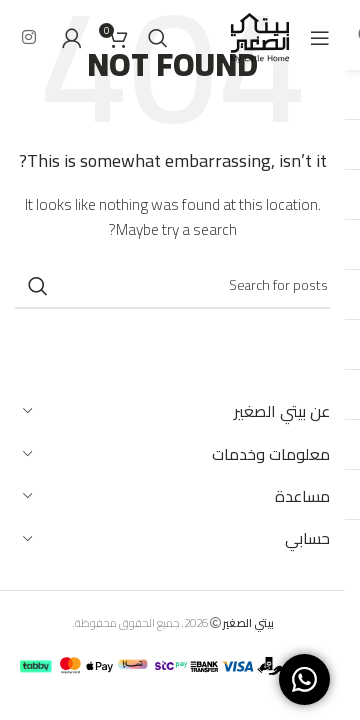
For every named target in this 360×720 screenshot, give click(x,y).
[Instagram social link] (28, 37)
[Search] (158, 38)
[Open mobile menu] (320, 38)
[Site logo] (260, 36)
